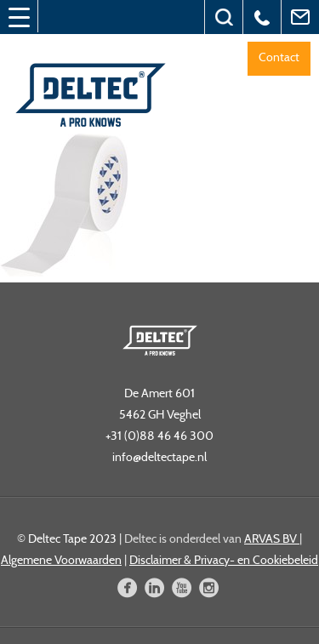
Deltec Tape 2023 (72, 539)
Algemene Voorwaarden (61, 560)
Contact (279, 57)
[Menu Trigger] (19, 17)
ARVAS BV (272, 539)
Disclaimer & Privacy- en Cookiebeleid (224, 560)
